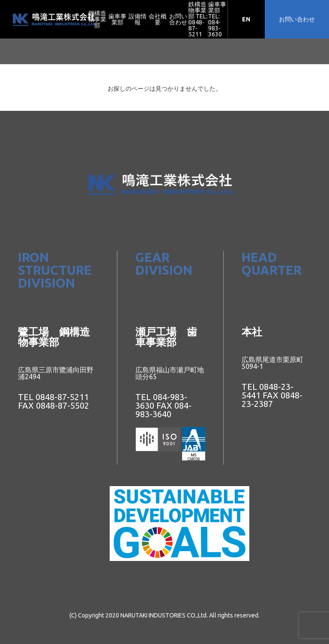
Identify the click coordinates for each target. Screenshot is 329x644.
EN (246, 19)
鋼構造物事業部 (97, 19)
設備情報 (138, 19)
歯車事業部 (117, 19)
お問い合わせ (178, 19)
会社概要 (158, 19)
